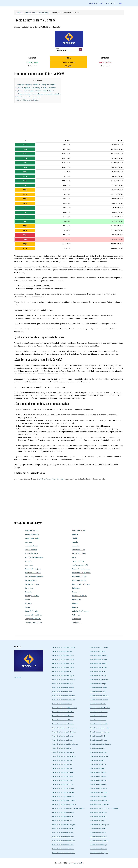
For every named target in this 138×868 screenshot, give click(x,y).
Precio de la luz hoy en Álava (62, 651)
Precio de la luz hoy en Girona (62, 720)
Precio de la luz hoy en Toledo (62, 833)
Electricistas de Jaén (97, 748)
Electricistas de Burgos (98, 684)
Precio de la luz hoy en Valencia (63, 837)
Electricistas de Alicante (99, 659)
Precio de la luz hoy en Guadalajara (64, 728)
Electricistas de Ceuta (98, 704)
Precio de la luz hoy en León (62, 760)
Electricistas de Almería (98, 663)
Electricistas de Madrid (98, 772)
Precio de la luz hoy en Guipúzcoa (64, 732)
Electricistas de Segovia (98, 812)
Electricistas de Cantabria (99, 696)
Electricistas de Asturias (99, 667)
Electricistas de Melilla (98, 780)
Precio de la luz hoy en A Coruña (63, 647)
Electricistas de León (98, 760)
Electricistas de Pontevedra (100, 800)
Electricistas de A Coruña (99, 647)
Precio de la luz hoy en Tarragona (64, 825)
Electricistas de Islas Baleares (100, 744)
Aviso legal (18, 677)
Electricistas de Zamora (98, 849)
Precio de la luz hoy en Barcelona (63, 680)
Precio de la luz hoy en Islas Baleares (65, 744)
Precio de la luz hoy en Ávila (62, 671)
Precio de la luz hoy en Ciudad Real (64, 708)
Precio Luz (20, 13)
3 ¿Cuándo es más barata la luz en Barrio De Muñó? (35, 91)
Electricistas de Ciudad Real (100, 708)
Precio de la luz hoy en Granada (63, 724)
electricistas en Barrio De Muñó (52, 479)
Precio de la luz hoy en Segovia (63, 812)
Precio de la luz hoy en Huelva (62, 736)
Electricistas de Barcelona (99, 680)
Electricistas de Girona (98, 720)
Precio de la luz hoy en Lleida (62, 764)
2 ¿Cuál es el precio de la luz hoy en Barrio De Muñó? (35, 88)
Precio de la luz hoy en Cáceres (63, 688)
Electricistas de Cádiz (98, 692)
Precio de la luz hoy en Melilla (62, 780)
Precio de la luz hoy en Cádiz (62, 692)
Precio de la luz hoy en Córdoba (63, 712)
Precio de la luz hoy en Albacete (63, 655)
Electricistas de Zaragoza (99, 853)
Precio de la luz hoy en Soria (62, 821)
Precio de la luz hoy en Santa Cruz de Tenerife (68, 808)
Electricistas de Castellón (99, 700)
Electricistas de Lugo (98, 768)
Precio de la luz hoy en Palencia (63, 796)
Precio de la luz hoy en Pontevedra (64, 800)
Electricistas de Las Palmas (100, 756)
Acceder (80, 863)
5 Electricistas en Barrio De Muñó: (28, 97)
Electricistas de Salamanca (100, 804)
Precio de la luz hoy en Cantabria (63, 696)
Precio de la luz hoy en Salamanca (64, 804)
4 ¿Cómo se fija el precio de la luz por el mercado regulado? (38, 94)
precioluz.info (30, 3)
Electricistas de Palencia (99, 796)
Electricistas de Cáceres (99, 688)
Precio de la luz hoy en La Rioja (63, 752)
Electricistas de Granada (99, 724)
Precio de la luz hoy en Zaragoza (63, 853)
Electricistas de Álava (98, 651)
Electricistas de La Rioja (99, 752)
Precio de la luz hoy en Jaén (62, 748)
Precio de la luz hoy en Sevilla (62, 817)
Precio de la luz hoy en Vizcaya (63, 845)
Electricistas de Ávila (97, 671)
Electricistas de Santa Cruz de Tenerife (104, 808)
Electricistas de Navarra (99, 788)
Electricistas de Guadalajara (100, 728)
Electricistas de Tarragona (99, 825)
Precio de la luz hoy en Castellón (63, 700)
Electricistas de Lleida (98, 764)
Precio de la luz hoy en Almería (63, 663)
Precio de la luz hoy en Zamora (63, 849)
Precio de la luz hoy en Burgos (38, 13)
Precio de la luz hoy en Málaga (62, 776)
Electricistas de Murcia (98, 784)
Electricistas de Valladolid (99, 841)
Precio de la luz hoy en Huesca (63, 740)
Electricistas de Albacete (99, 655)
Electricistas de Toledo (98, 833)
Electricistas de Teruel (98, 829)
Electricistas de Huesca (98, 740)
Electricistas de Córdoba (99, 712)
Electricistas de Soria (98, 821)
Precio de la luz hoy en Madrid (63, 772)
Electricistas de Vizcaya (98, 845)
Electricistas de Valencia (99, 837)
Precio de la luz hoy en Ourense (63, 792)
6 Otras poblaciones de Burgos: (27, 100)
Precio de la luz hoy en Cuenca (63, 716)
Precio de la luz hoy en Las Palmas (64, 756)
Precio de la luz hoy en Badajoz (63, 676)
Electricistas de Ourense (99, 792)
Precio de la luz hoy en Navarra (63, 788)
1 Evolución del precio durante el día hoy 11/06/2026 (36, 85)
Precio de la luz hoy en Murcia (62, 784)
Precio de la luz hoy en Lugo (62, 768)
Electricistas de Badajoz (99, 676)
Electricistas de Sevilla (98, 817)
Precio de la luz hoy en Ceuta (62, 704)
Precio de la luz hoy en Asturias (63, 667)
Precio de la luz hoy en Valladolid (63, 841)
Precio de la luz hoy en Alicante (63, 659)
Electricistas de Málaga (98, 776)
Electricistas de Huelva (98, 736)
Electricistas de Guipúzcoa (100, 732)
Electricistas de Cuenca (98, 716)
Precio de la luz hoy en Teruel (62, 829)
